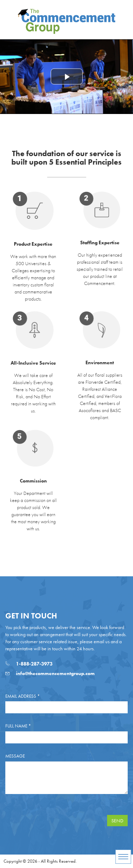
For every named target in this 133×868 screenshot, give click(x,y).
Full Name (18, 726)
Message (15, 756)
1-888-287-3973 (29, 664)
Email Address (23, 696)
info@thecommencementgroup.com (50, 673)
